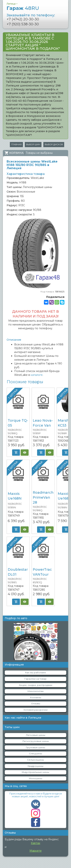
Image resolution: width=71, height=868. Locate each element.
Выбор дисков (54, 144)
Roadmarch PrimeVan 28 (43, 497)
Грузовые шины (35, 747)
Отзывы (36, 703)
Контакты (36, 697)
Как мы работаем (35, 672)
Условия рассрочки (35, 710)
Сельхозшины (35, 760)
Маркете (36, 851)
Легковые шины (36, 735)
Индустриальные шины (35, 772)
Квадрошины (35, 766)
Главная (16, 144)
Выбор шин (33, 144)
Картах (35, 843)
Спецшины (35, 753)
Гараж (23, 8)
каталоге (37, 375)
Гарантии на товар (35, 679)
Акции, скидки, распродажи (36, 685)
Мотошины (36, 778)
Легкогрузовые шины (36, 741)
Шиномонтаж (35, 691)
